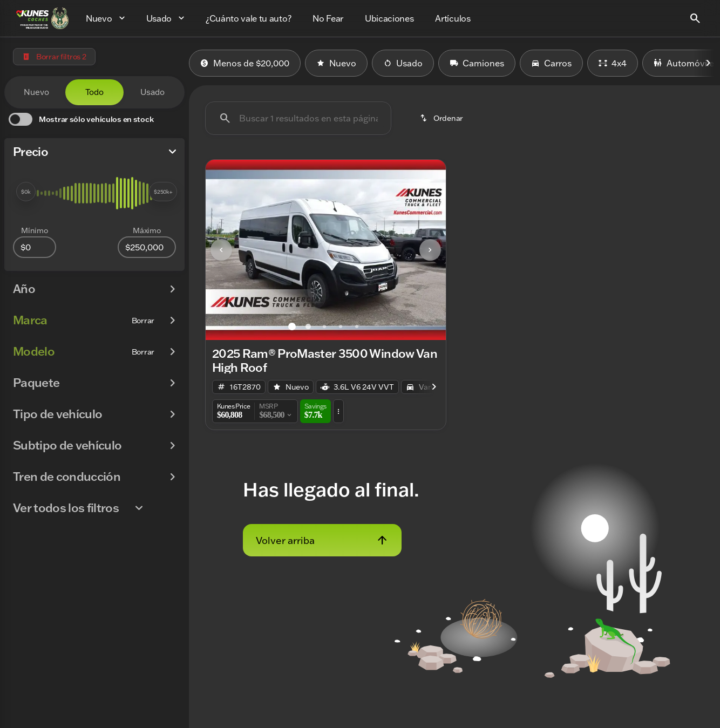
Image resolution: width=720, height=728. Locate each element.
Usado (403, 63)
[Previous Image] (221, 250)
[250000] (147, 247)
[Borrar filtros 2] (54, 57)
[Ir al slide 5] (357, 326)
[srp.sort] (441, 118)
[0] (35, 247)
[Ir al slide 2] (308, 326)
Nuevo (336, 63)
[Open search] (695, 18)
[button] (224, 250)
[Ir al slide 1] (292, 326)
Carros (551, 63)
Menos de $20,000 (245, 63)
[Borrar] (143, 321)
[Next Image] (708, 63)
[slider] (26, 192)
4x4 (613, 63)
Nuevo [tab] (36, 92)
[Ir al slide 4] (341, 326)
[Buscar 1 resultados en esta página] (298, 118)
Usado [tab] (152, 92)
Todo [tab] (94, 92)
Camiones (477, 63)
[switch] (81, 119)
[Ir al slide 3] (324, 326)
